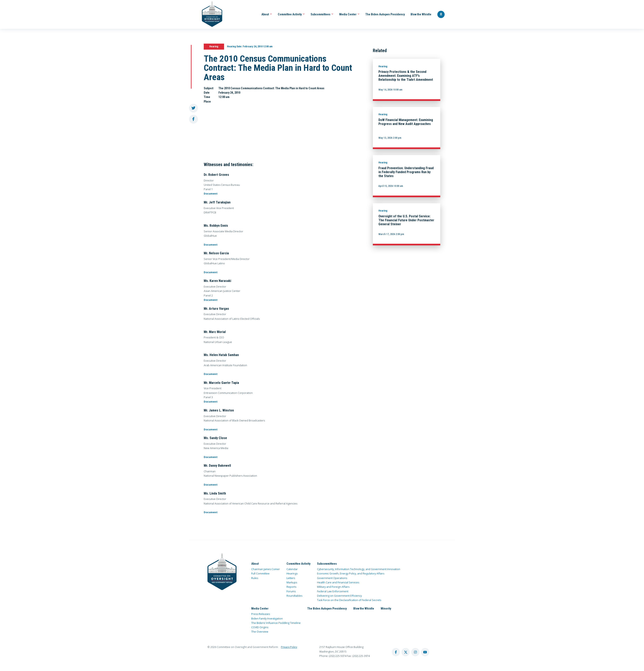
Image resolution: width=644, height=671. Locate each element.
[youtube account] (425, 652)
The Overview (260, 632)
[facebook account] (396, 652)
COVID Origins (260, 627)
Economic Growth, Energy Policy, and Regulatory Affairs (351, 574)
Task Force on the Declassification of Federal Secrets (349, 600)
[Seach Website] (441, 15)
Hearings (292, 574)
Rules (255, 578)
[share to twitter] (193, 108)
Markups (292, 582)
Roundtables (294, 596)
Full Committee (260, 574)
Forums (291, 591)
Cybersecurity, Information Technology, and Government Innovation (359, 569)
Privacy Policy (289, 647)
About (267, 14)
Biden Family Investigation (267, 619)
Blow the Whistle (421, 14)
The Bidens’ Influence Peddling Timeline (276, 623)
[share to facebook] (193, 119)
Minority (386, 609)
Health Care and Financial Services (338, 582)
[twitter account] (406, 652)
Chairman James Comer (266, 569)
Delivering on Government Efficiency (339, 596)
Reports (291, 587)
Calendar (292, 569)
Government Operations (332, 578)
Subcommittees (322, 14)
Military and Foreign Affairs (333, 587)
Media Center (349, 14)
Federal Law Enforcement (333, 591)
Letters (291, 578)
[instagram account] (415, 652)
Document (211, 194)
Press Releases (261, 614)
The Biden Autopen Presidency (385, 14)
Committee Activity (291, 14)
